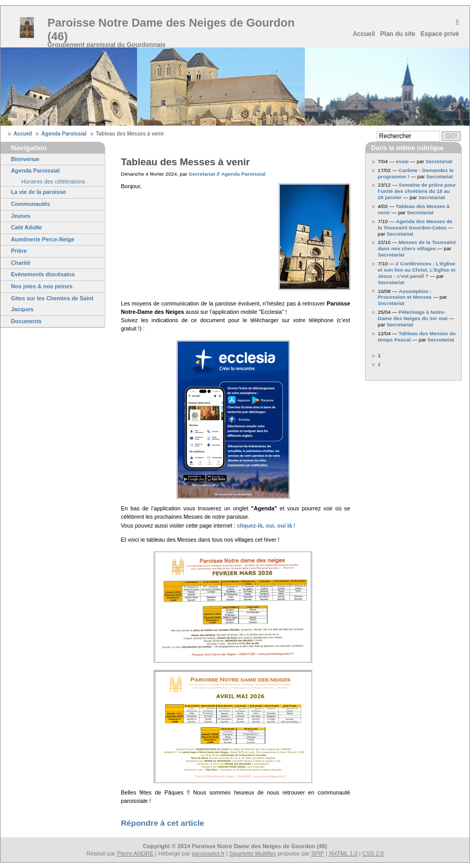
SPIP (318, 853)
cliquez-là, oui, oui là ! (266, 525)
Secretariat (202, 174)
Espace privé (440, 34)
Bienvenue (25, 159)
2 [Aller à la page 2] (379, 364)
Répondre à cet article (163, 823)
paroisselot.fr (208, 853)
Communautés (30, 204)
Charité (21, 263)
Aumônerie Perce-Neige (43, 239)
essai (403, 161)
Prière (19, 251)
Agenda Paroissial (64, 134)
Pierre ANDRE (135, 853)
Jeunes (21, 216)
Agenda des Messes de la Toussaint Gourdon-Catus (415, 224)
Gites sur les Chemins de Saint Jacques (52, 304)
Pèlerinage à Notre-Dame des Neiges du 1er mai (413, 315)
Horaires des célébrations (53, 181)
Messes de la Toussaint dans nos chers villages (417, 245)
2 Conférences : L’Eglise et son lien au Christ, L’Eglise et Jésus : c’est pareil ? (417, 270)
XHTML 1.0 (343, 853)
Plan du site (398, 34)
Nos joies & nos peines (42, 286)
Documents (26, 321)
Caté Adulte (27, 227)
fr (457, 22)
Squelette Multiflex (253, 853)
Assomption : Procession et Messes (405, 294)
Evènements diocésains (43, 274)
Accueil (364, 34)
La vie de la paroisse (39, 192)
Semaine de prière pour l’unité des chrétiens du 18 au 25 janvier (417, 191)
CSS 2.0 (373, 853)
